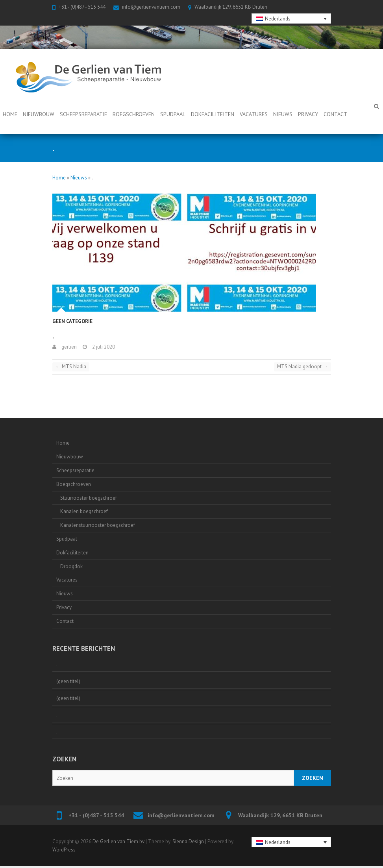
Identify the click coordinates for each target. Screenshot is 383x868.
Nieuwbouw (39, 114)
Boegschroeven (134, 114)
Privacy (308, 114)
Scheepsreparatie (83, 114)
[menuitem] (291, 18)
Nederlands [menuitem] (278, 19)
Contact (335, 114)
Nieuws (283, 114)
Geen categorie (72, 321)
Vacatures (254, 114)
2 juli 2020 (103, 347)
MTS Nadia (71, 367)
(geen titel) (68, 681)
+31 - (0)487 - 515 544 (82, 7)
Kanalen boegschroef (84, 511)
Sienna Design (188, 841)
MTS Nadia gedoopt (303, 367)
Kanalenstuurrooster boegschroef (98, 525)
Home (10, 114)
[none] (291, 18)
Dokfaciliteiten (213, 114)
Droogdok (71, 566)
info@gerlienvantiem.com (151, 7)
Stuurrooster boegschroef (89, 498)
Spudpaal (173, 114)
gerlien (68, 347)
